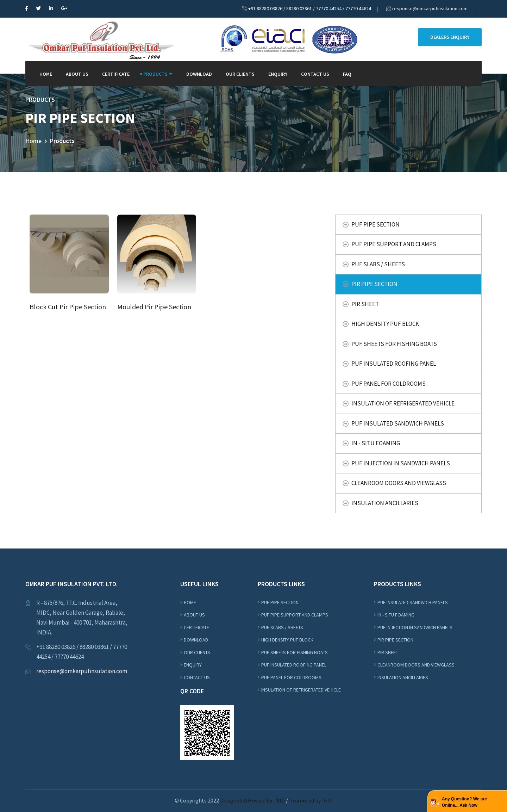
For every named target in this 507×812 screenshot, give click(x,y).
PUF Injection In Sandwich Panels (401, 463)
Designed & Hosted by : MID (253, 800)
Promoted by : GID (311, 800)
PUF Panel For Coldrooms (389, 384)
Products (155, 74)
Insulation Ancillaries (385, 503)
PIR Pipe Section (374, 284)
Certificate (116, 74)
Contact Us (315, 74)
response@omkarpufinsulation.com (430, 8)
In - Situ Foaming (376, 443)
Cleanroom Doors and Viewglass (399, 483)
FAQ (347, 74)
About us (194, 615)
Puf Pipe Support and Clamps (394, 244)
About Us (77, 74)
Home (46, 74)
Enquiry (278, 74)
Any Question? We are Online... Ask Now (464, 802)
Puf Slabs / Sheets (378, 264)
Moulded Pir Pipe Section (154, 307)
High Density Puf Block (385, 324)
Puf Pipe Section (375, 224)
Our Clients (240, 74)
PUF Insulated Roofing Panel (394, 364)
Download (199, 74)
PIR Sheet (365, 304)
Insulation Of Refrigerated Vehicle (403, 403)
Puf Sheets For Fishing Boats (394, 344)
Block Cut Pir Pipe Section (68, 307)
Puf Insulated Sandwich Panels (398, 423)
